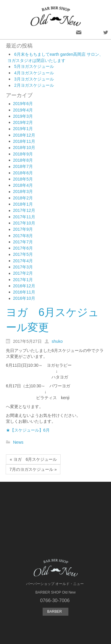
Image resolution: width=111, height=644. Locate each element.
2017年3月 (23, 267)
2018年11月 (24, 141)
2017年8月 (23, 236)
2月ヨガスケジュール (34, 85)
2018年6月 (23, 173)
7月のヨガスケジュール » (33, 469)
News (18, 442)
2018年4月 (23, 185)
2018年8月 (23, 160)
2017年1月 (23, 280)
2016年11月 (24, 292)
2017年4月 (23, 261)
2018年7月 (23, 166)
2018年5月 (23, 179)
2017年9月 (23, 229)
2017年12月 (24, 210)
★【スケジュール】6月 (28, 430)
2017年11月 (24, 217)
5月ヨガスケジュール (34, 66)
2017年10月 (24, 223)
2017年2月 (23, 273)
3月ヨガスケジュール (34, 79)
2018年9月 (23, 154)
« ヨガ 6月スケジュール (33, 459)
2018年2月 (23, 198)
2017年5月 (23, 254)
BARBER (55, 612)
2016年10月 (24, 298)
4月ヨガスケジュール (34, 73)
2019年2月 (23, 122)
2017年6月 (23, 248)
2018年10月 (24, 148)
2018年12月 (24, 135)
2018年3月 (23, 191)
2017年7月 (23, 242)
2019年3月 (23, 116)
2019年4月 (23, 110)
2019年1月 (23, 129)
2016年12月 (24, 286)
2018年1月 (23, 204)
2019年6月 (23, 104)
